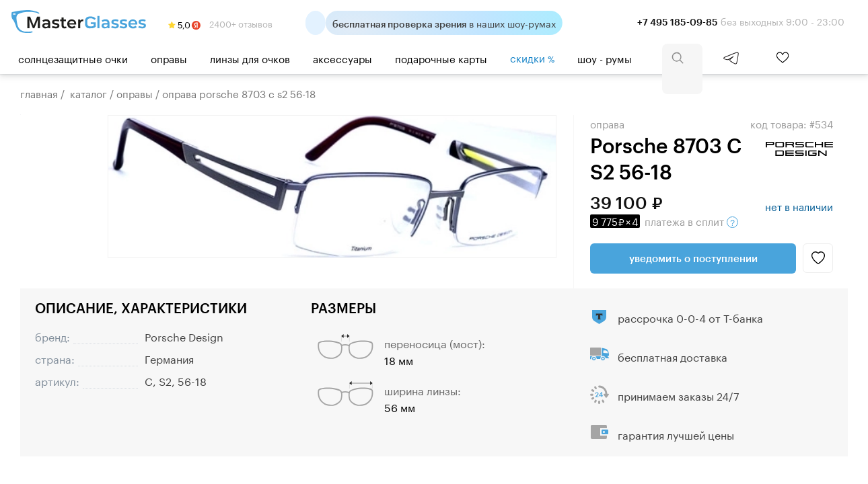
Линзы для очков (250, 58)
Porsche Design (184, 336)
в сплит (664, 220)
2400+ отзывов (220, 23)
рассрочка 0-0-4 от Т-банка (690, 317)
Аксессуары (342, 58)
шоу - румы (605, 58)
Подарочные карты (441, 58)
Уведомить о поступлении (693, 258)
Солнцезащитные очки (73, 58)
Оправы (169, 58)
